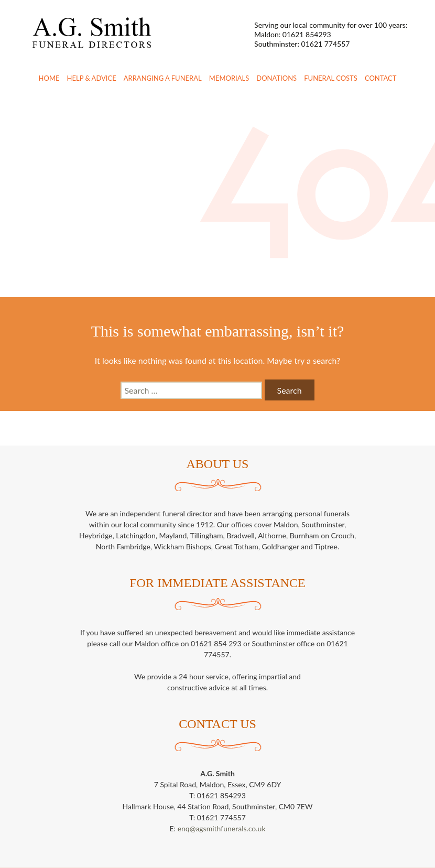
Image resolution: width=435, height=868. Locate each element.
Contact (381, 78)
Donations (276, 78)
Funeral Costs (331, 78)
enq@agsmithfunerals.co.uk (222, 828)
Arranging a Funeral (163, 78)
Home (49, 78)
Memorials (229, 78)
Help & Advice (92, 78)
